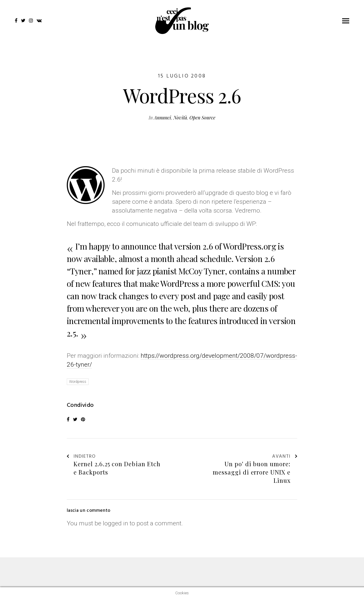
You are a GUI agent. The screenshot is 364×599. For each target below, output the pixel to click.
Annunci (162, 118)
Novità (180, 118)
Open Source (202, 118)
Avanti (285, 457)
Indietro (81, 457)
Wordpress (78, 382)
